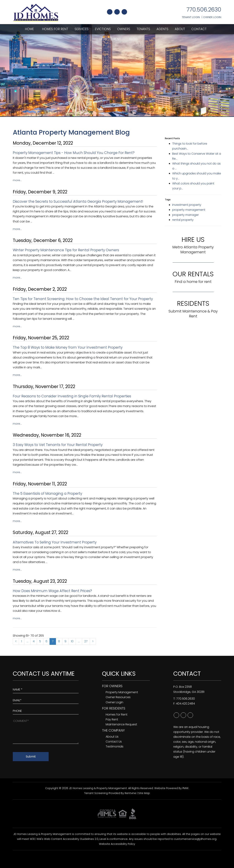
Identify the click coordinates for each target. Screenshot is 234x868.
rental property (183, 220)
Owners (124, 29)
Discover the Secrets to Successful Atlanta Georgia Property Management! (78, 202)
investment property (187, 205)
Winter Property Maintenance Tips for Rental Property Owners (66, 250)
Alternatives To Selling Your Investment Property (55, 542)
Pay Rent (112, 719)
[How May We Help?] (46, 731)
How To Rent (110, 39)
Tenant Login (191, 17)
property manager (185, 215)
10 (72, 641)
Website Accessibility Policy (117, 844)
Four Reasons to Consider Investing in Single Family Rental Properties (72, 396)
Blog (133, 39)
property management (189, 210)
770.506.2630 (204, 10)
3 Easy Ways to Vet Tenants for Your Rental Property (58, 445)
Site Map (144, 793)
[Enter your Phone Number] (46, 710)
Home (29, 29)
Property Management (122, 692)
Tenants (143, 29)
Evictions (103, 29)
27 (86, 641)
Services (82, 29)
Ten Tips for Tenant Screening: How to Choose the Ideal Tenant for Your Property (83, 299)
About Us (112, 737)
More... (17, 180)
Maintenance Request (121, 724)
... (27, 641)
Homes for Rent (55, 29)
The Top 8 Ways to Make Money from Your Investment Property (68, 347)
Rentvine (130, 793)
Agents (162, 29)
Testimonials (115, 746)
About (180, 29)
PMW (185, 788)
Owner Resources (118, 697)
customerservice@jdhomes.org (195, 839)
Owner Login (212, 17)
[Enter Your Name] (46, 689)
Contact (199, 29)
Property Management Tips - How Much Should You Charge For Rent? (74, 153)
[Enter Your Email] (46, 699)
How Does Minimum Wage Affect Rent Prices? (52, 591)
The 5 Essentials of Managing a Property (47, 494)
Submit (31, 757)
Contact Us (114, 742)
